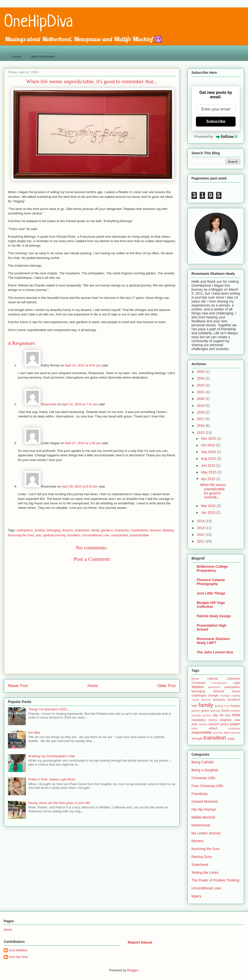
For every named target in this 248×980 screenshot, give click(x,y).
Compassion (219, 683)
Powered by (216, 136)
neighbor (226, 720)
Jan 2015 (209, 513)
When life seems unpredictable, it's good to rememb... (213, 491)
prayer (235, 724)
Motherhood (201, 825)
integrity (235, 711)
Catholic (213, 679)
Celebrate (233, 679)
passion (214, 724)
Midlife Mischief (203, 817)
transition (74, 535)
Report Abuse (140, 942)
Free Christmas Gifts (207, 786)
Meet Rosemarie (43, 57)
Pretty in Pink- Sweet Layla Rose (52, 779)
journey (207, 715)
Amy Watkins (18, 950)
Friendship (200, 794)
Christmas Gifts (203, 778)
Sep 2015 (209, 452)
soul (227, 733)
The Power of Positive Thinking (215, 880)
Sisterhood (200, 865)
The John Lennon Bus (215, 652)
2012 (201, 535)
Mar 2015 (209, 506)
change (213, 696)
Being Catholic (203, 762)
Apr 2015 (208, 479)
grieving (215, 711)
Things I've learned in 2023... (49, 709)
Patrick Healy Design (214, 616)
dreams (68, 530)
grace (205, 711)
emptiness (82, 530)
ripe (38, 535)
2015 (201, 433)
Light (237, 683)
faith (194, 706)
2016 (201, 426)
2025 (201, 372)
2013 (201, 528)
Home (17, 57)
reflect (213, 728)
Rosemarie (49, 404)
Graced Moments (205, 801)
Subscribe (216, 121)
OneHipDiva (38, 22)
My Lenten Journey (206, 833)
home (225, 711)
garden (196, 711)
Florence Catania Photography (211, 582)
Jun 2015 (209, 465)
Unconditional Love (96, 535)
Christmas (199, 683)
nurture (203, 724)
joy (216, 715)
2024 (201, 378)
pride (195, 728)
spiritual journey (54, 535)
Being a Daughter (205, 770)
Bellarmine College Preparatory (212, 568)
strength (197, 739)
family (95, 530)
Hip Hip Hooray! (204, 809)
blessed (219, 691)
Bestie (195, 679)
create (195, 700)
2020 (201, 399)
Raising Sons (202, 857)
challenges (199, 696)
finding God (222, 706)
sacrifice (218, 733)
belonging (53, 530)
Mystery (168, 530)
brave (236, 691)
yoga (231, 739)
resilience (234, 728)
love (236, 715)
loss (228, 715)
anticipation (25, 530)
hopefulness (139, 530)
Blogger (132, 970)
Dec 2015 (209, 438)
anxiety (40, 530)
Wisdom (198, 687)
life (221, 715)
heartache (122, 530)
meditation (199, 720)
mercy (213, 720)
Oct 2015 (208, 445)
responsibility (201, 732)
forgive (235, 706)
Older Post (166, 686)
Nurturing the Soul (21, 535)
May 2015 (209, 472)
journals (196, 715)
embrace (219, 700)
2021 (201, 392)
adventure (214, 687)
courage (225, 696)
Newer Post (18, 686)
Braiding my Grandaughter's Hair (52, 756)
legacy (196, 896)
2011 (201, 541)
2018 (201, 412)
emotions (234, 700)
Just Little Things (211, 593)
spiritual (235, 733)
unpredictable (139, 535)
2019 (201, 406)
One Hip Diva (18, 957)
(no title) (34, 733)
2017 (201, 419)
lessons (155, 530)
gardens (107, 530)
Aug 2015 (209, 459)
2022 (201, 385)
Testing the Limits (205, 873)
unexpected (119, 535)
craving (236, 696)
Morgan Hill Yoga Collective (211, 605)
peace (225, 724)
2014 (201, 521)
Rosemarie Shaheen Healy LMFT (213, 641)
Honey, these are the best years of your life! (59, 803)
